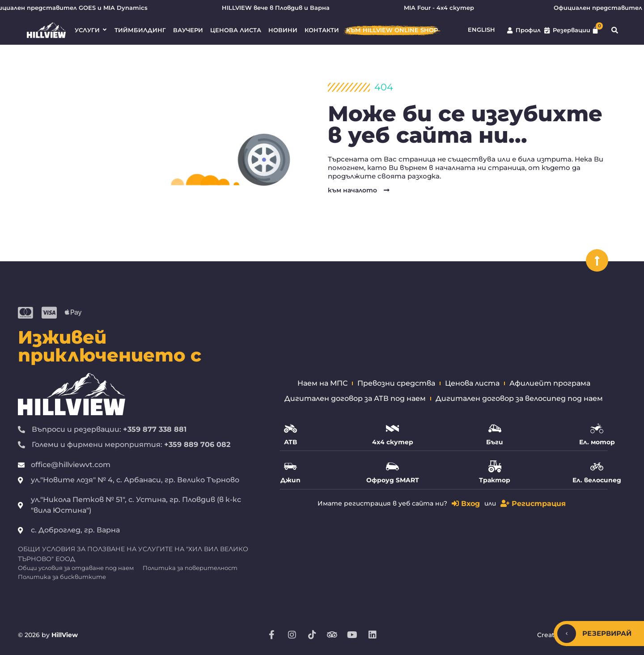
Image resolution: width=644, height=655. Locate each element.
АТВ (290, 442)
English (481, 30)
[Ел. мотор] (597, 428)
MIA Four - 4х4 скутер (446, 8)
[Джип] (290, 466)
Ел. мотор (597, 442)
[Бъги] (495, 428)
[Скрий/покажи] (567, 634)
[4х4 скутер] (392, 428)
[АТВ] (290, 428)
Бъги (495, 442)
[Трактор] (495, 466)
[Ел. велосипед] (597, 466)
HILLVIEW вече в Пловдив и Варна (283, 8)
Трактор (495, 480)
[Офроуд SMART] (392, 466)
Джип (290, 480)
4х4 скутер (393, 442)
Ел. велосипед (597, 480)
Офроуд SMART (393, 480)
